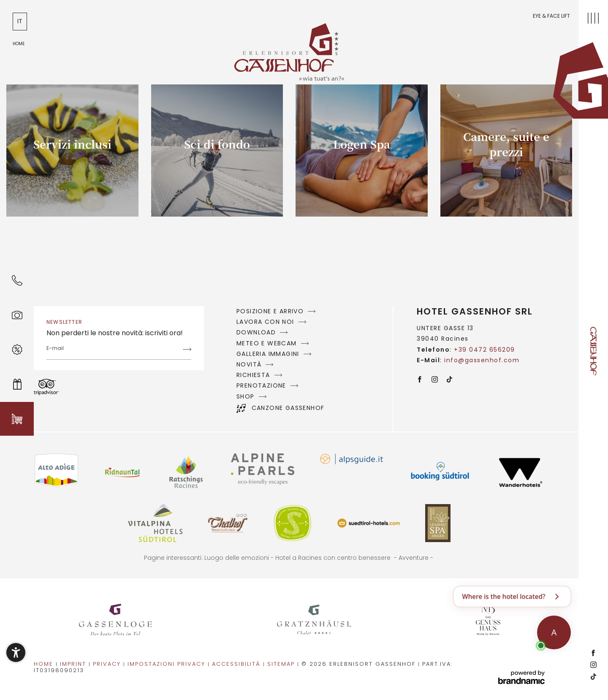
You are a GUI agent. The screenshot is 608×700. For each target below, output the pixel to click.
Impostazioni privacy (168, 664)
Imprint (74, 664)
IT (20, 21)
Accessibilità (237, 664)
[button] (16, 653)
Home (45, 664)
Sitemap (282, 664)
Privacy (108, 664)
